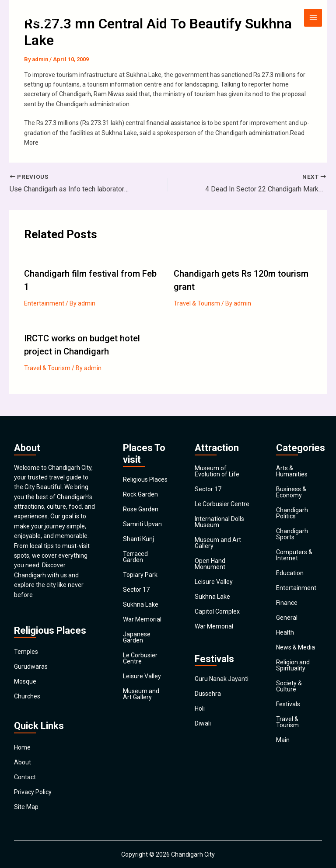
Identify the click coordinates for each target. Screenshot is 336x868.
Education (290, 573)
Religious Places (145, 479)
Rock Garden (140, 494)
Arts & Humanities (292, 471)
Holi (200, 708)
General (287, 618)
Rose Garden (141, 509)
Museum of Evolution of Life (217, 471)
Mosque (25, 681)
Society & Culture (289, 686)
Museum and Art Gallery (141, 694)
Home (22, 747)
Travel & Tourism (197, 303)
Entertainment (44, 303)
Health (285, 632)
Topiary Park (140, 575)
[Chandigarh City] (40, 17)
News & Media (296, 647)
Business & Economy (291, 492)
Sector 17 (136, 590)
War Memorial (142, 619)
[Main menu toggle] (313, 18)
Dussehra (208, 694)
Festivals (288, 704)
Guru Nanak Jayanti (222, 679)
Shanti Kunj (138, 539)
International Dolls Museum (219, 522)
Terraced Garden (135, 557)
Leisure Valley (142, 676)
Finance (287, 603)
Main (283, 740)
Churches (27, 696)
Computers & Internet (294, 555)
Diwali (203, 723)
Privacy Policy (33, 792)
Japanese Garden (137, 637)
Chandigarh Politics (292, 513)
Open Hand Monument (210, 564)
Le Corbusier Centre (140, 658)
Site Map (26, 807)
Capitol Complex (217, 611)
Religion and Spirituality (293, 665)
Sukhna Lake (141, 604)
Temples (26, 652)
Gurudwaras (31, 667)
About (23, 762)
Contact (25, 777)
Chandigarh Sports (292, 534)
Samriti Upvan (142, 524)
